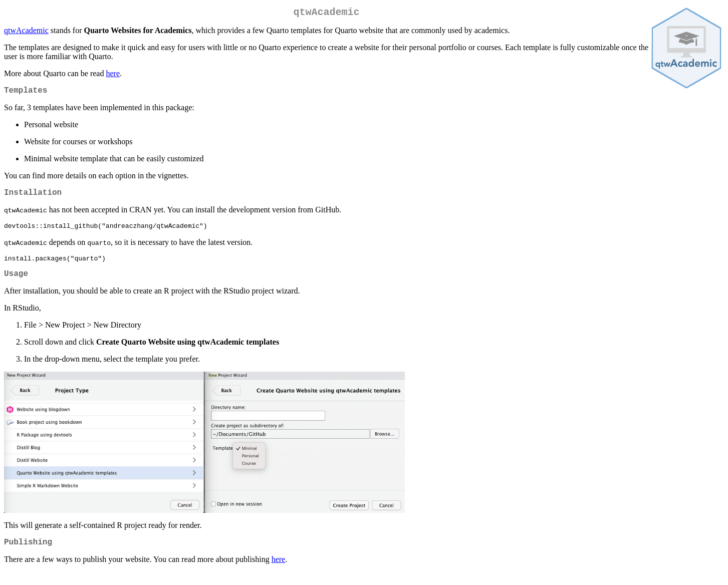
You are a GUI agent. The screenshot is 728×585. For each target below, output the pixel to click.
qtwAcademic (26, 32)
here (113, 75)
